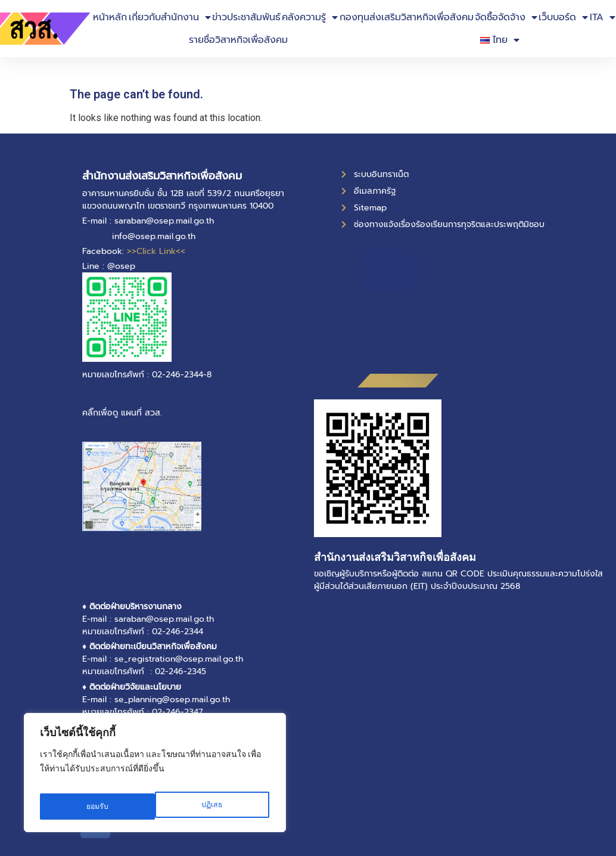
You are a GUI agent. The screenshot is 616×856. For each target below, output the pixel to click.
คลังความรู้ (310, 17)
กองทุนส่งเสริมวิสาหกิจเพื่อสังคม (407, 17)
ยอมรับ (213, 807)
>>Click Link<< (156, 251)
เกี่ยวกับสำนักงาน (170, 17)
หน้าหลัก (110, 17)
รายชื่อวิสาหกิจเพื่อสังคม (238, 40)
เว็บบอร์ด (563, 17)
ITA (603, 17)
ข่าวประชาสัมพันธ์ (246, 17)
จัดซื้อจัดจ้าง (506, 17)
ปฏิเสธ (96, 807)
